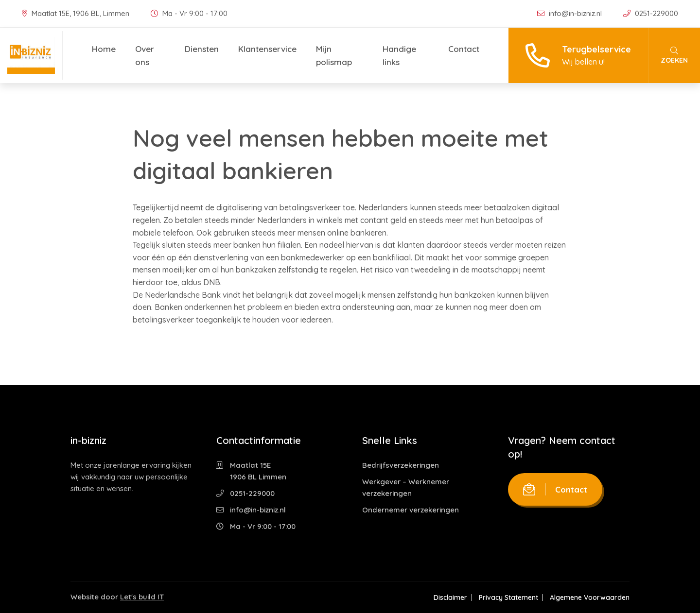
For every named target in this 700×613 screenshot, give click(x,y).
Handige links (399, 55)
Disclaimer (450, 597)
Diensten (202, 49)
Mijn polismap (334, 55)
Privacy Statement (508, 597)
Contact (464, 49)
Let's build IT (142, 597)
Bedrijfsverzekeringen (401, 465)
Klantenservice (267, 49)
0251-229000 (651, 13)
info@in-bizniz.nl (570, 13)
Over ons (145, 55)
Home (104, 49)
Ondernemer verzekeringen (411, 510)
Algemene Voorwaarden (590, 597)
